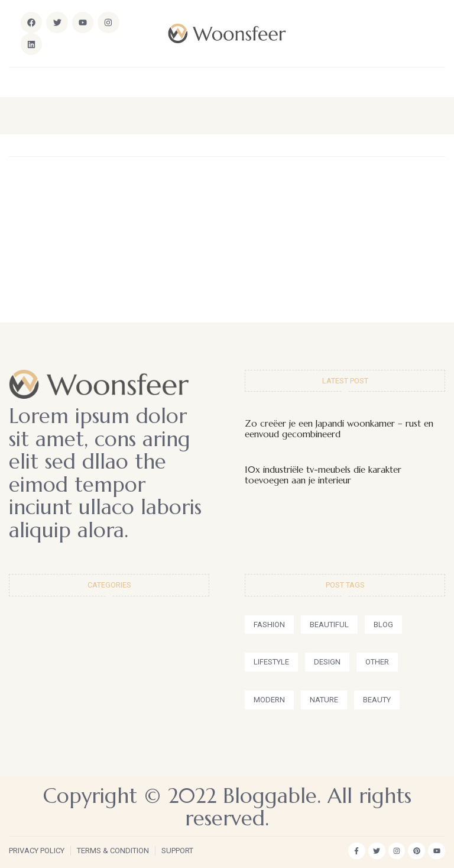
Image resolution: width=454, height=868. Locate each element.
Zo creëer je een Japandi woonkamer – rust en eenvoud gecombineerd (339, 429)
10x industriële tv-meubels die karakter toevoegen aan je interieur (323, 475)
